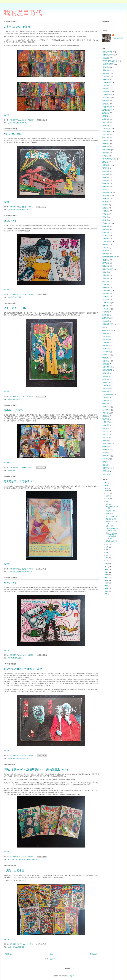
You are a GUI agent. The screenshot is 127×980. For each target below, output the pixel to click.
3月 (108, 555)
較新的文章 (9, 954)
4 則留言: (30, 207)
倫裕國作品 (24, 123)
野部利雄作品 (107, 376)
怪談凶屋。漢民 (13, 134)
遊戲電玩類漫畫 (107, 370)
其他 (104, 327)
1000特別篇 (106, 352)
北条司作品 (106, 404)
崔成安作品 (106, 122)
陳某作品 (105, 447)
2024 (106, 488)
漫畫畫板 (105, 440)
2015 (106, 583)
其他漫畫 (105, 248)
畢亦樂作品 (106, 471)
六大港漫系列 (107, 291)
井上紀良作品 (107, 401)
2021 (106, 567)
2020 (106, 569)
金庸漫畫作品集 (107, 193)
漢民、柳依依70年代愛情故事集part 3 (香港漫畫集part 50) (36, 769)
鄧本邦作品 (106, 306)
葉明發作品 (106, 171)
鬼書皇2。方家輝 (13, 410)
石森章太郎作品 (107, 444)
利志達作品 (106, 141)
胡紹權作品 (106, 297)
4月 (108, 552)
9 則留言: (31, 756)
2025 (106, 486)
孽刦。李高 (10, 221)
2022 (106, 564)
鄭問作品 (105, 205)
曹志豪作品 (106, 168)
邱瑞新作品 (106, 300)
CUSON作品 (106, 235)
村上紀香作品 (107, 456)
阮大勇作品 (106, 379)
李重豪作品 (106, 238)
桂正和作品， (107, 361)
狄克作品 (105, 156)
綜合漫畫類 (106, 180)
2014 (106, 586)
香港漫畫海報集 (107, 52)
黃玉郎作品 (106, 73)
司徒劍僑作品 (107, 92)
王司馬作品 (106, 263)
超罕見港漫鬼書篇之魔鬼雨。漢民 (23, 669)
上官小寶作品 (107, 98)
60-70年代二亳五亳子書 (16, 859)
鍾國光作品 (106, 281)
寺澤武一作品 (107, 355)
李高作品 (11, 297)
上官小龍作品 (12, 947)
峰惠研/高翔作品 (108, 330)
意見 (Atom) (54, 959)
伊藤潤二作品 (107, 382)
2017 (106, 578)
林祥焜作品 (106, 251)
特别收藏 (105, 465)
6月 (108, 547)
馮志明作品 (106, 89)
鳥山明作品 (106, 398)
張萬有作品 (106, 232)
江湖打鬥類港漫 (107, 107)
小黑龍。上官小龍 (14, 871)
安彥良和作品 (107, 303)
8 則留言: (30, 569)
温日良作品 (106, 202)
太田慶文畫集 (107, 343)
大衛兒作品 (106, 211)
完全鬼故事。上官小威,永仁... (20, 481)
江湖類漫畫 (106, 364)
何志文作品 (106, 137)
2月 (108, 558)
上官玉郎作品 (107, 309)
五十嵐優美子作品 (108, 324)
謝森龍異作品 (107, 318)
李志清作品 (106, 85)
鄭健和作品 (106, 174)
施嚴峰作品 (106, 333)
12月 (108, 493)
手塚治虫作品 (107, 223)
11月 (108, 496)
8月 (108, 504)
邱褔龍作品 (106, 76)
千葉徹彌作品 (107, 385)
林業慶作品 (106, 358)
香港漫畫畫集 (107, 70)
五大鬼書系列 (107, 131)
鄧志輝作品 (106, 144)
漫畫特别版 (106, 245)
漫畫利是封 (106, 254)
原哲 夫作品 (106, 428)
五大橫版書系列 (107, 110)
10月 (108, 499)
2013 (106, 588)
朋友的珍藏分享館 (108, 395)
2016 (106, 580)
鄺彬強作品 (106, 229)
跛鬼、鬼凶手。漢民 (15, 308)
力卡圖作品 (106, 294)
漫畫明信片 (106, 101)
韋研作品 (105, 272)
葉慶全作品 (106, 266)
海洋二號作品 (107, 437)
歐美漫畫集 (106, 315)
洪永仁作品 (21, 572)
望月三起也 (106, 434)
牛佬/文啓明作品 (108, 95)
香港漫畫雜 (106, 125)
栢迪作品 (105, 220)
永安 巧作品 (106, 459)
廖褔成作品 (106, 199)
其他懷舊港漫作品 (14, 123)
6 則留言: (31, 120)
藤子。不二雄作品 (108, 269)
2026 (106, 483)
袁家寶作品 (106, 186)
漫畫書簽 (105, 462)
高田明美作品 (107, 339)
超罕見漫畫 (12, 210)
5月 (108, 550)
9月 (108, 501)
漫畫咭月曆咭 (107, 150)
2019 (106, 572)
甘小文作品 (106, 134)
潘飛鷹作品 (106, 416)
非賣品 (105, 189)
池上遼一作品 (107, 241)
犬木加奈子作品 (107, 468)
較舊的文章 (94, 954)
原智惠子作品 (107, 407)
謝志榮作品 (106, 113)
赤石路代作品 (107, 422)
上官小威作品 (12, 572)
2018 (106, 575)
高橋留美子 (106, 425)
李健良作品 (106, 226)
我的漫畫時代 (23, 13)
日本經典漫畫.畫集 (108, 55)
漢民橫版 (25, 210)
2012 (106, 591)
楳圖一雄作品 (107, 413)
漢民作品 (19, 210)
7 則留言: (30, 467)
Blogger (71, 976)
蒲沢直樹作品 (107, 474)
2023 (106, 491)
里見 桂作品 (106, 336)
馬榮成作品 (106, 79)
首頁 (51, 954)
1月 (108, 561)
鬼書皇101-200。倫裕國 (17, 27)
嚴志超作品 (106, 278)
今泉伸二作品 (107, 450)
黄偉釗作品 (106, 321)
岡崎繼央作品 (107, 410)
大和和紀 (105, 453)
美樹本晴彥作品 (107, 367)
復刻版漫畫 (106, 391)
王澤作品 (105, 217)
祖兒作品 (105, 349)
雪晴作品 (105, 284)
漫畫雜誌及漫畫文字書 (109, 257)
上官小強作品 (107, 82)
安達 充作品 (106, 346)
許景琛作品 (106, 119)
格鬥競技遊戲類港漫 (109, 159)
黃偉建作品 (106, 177)
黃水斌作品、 (107, 165)
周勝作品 (105, 208)
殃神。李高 (10, 583)
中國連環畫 (106, 312)
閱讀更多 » (7, 115)
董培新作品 (106, 419)
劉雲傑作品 (106, 183)
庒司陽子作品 (107, 388)
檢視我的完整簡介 (118, 38)
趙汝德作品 (106, 260)
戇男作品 (105, 162)
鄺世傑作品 (106, 373)
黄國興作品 (106, 104)
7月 (108, 544)
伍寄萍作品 (106, 275)
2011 (106, 594)
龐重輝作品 (106, 287)
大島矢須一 (106, 431)
